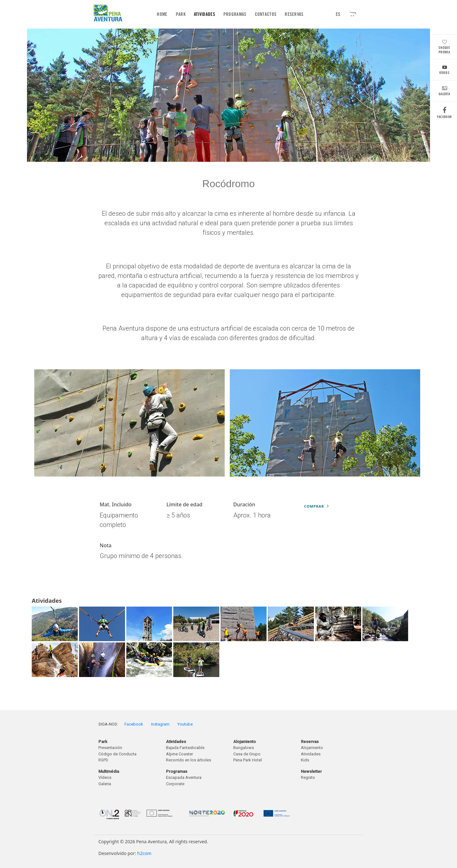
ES (338, 14)
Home (163, 14)
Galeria (105, 784)
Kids (305, 760)
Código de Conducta (117, 754)
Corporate (175, 784)
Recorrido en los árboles (189, 760)
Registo (308, 777)
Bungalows (244, 748)
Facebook (444, 114)
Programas (235, 14)
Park (181, 14)
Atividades (205, 14)
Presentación (110, 748)
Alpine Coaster (179, 754)
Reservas (294, 14)
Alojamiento (312, 748)
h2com (144, 853)
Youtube (185, 724)
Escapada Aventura (184, 777)
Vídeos (444, 71)
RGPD (103, 760)
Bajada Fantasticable (185, 748)
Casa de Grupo (247, 754)
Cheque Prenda (444, 47)
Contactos (266, 14)
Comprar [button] (317, 506)
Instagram (160, 724)
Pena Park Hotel (248, 760)
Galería (444, 92)
